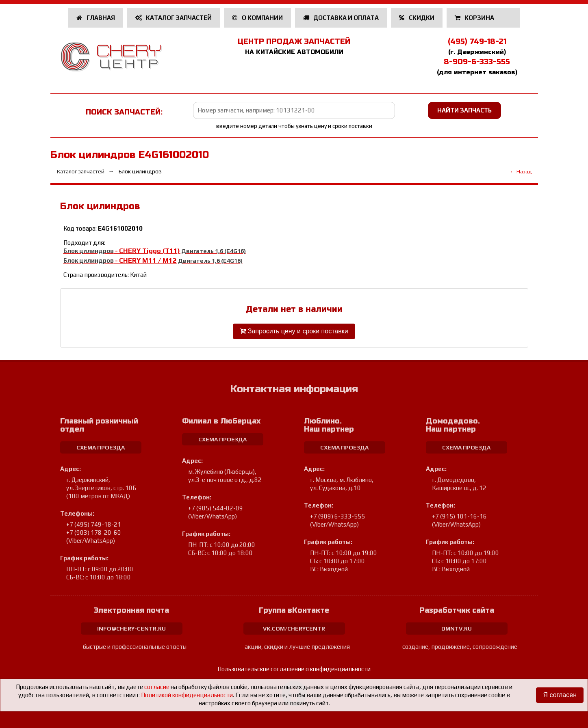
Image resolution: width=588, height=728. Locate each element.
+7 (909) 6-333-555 (337, 516)
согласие (157, 687)
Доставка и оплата (341, 18)
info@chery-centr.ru (131, 629)
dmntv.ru (457, 629)
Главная (96, 18)
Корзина (475, 18)
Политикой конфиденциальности (187, 695)
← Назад (521, 172)
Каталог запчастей (174, 18)
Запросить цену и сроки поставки (294, 331)
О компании (257, 18)
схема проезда (101, 447)
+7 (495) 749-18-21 (94, 524)
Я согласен (560, 695)
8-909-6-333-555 (477, 62)
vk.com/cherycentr (294, 629)
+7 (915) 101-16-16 (459, 516)
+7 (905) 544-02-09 (216, 508)
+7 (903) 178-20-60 (94, 532)
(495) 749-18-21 (477, 41)
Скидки (417, 18)
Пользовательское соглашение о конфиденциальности (294, 669)
